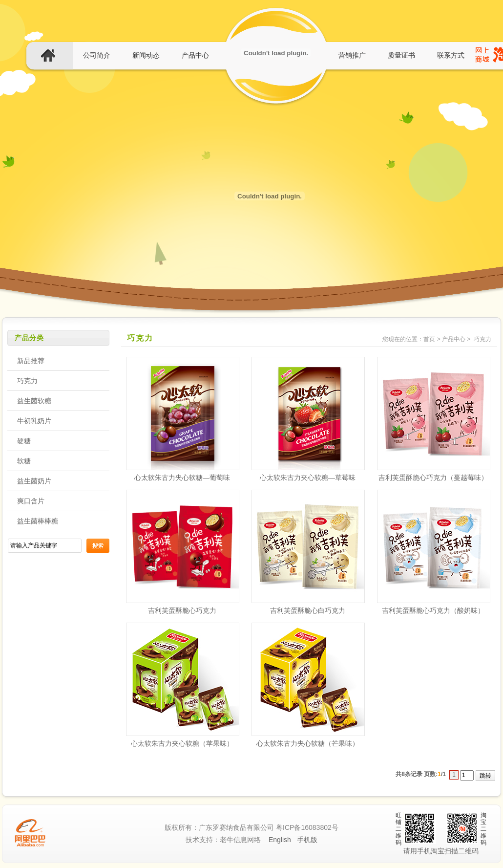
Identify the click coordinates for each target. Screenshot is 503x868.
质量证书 (401, 55)
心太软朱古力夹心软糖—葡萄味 (182, 477)
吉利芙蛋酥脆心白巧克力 (308, 610)
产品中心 (195, 55)
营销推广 (352, 55)
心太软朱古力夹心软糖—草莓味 (308, 477)
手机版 (307, 840)
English (280, 840)
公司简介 (97, 55)
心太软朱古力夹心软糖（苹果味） (182, 743)
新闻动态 (146, 55)
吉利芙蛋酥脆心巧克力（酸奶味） (433, 610)
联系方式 (451, 55)
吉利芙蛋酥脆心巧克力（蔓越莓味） (433, 477)
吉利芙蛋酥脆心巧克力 (182, 610)
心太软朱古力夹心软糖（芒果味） (308, 743)
